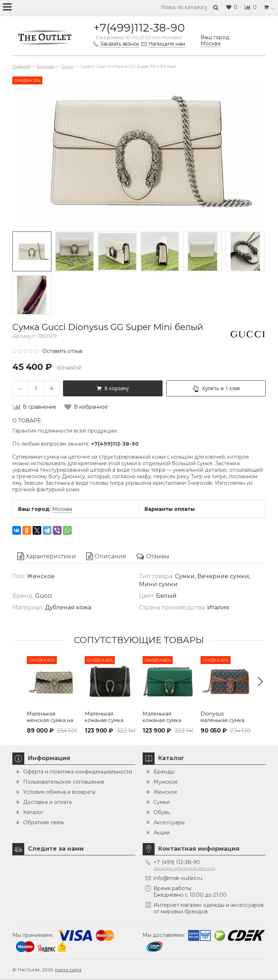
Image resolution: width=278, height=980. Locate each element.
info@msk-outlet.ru (178, 878)
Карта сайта (68, 970)
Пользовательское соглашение (64, 782)
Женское (165, 792)
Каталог (33, 812)
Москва (62, 509)
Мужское (166, 782)
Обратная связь (44, 822)
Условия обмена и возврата (59, 792)
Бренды (164, 772)
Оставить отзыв (62, 351)
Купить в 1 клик (216, 388)
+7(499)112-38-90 (139, 28)
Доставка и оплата (47, 802)
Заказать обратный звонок (184, 868)
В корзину (113, 388)
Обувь (162, 812)
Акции (162, 833)
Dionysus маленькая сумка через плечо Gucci (224, 720)
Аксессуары (169, 822)
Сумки (162, 802)
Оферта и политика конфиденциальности (78, 772)
